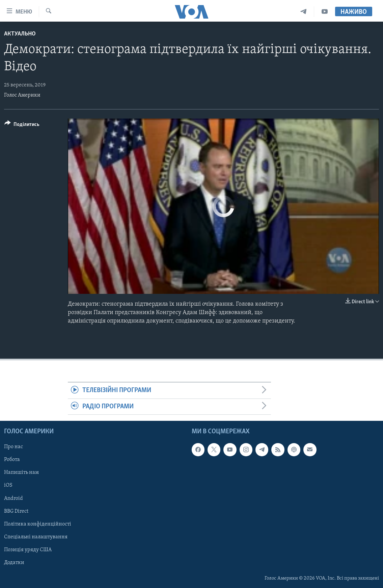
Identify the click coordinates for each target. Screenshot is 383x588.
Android (13, 498)
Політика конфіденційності (38, 524)
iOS (8, 486)
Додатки (14, 563)
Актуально (20, 34)
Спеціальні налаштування (36, 537)
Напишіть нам (21, 473)
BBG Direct (16, 511)
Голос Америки (22, 95)
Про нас (13, 447)
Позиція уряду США (28, 550)
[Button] (22, 125)
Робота (12, 460)
